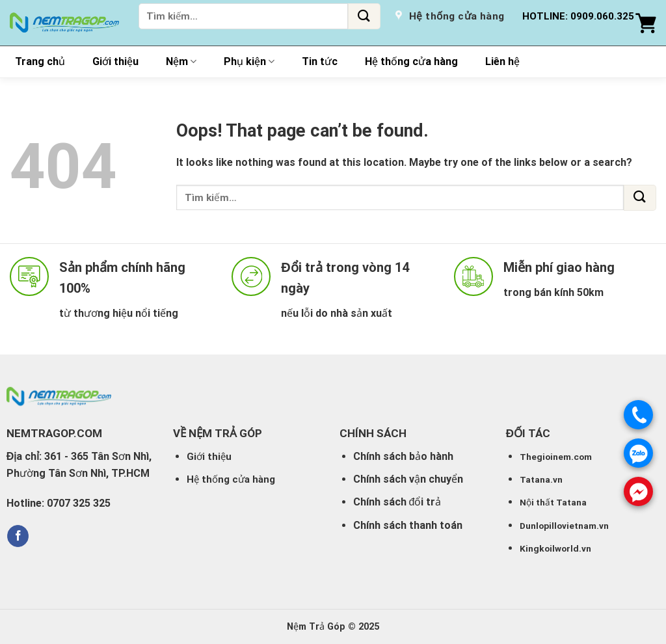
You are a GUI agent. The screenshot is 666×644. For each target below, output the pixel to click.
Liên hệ (502, 61)
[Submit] (364, 16)
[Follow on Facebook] (18, 536)
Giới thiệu (115, 61)
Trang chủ (40, 61)
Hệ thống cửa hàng (411, 61)
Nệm (181, 62)
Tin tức (320, 61)
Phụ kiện (249, 62)
